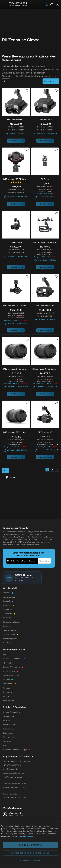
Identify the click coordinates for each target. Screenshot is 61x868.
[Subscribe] (45, 561)
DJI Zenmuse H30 (45, 120)
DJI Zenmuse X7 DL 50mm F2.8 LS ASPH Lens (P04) (16, 369)
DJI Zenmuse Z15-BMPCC (45, 242)
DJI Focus (45, 179)
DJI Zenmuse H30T (16, 120)
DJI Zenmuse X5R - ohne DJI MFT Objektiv (16, 306)
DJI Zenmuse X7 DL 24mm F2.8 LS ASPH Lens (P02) (16, 432)
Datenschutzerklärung (27, 836)
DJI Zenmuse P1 (16, 242)
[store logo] (18, 4)
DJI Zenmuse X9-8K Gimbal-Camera (16, 179)
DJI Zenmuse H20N (45, 306)
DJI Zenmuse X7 (45, 432)
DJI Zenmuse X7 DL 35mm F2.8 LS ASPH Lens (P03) (45, 369)
